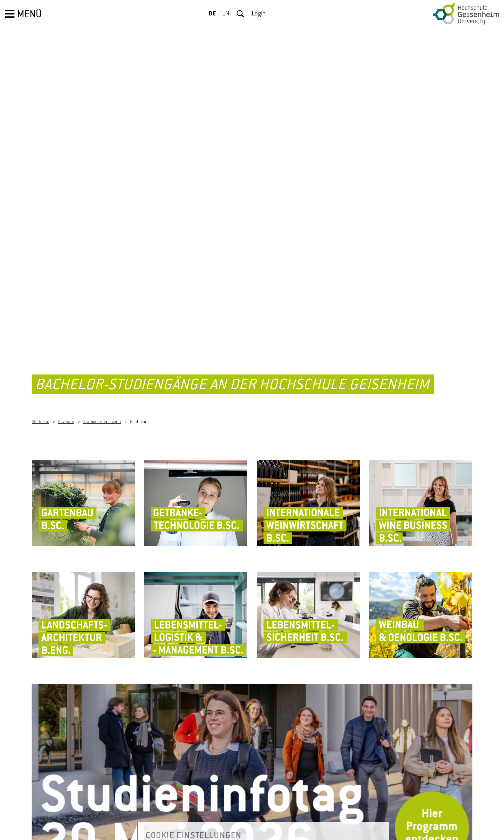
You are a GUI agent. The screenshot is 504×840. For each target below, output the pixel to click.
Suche (240, 14)
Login (259, 14)
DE (212, 14)
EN (226, 14)
